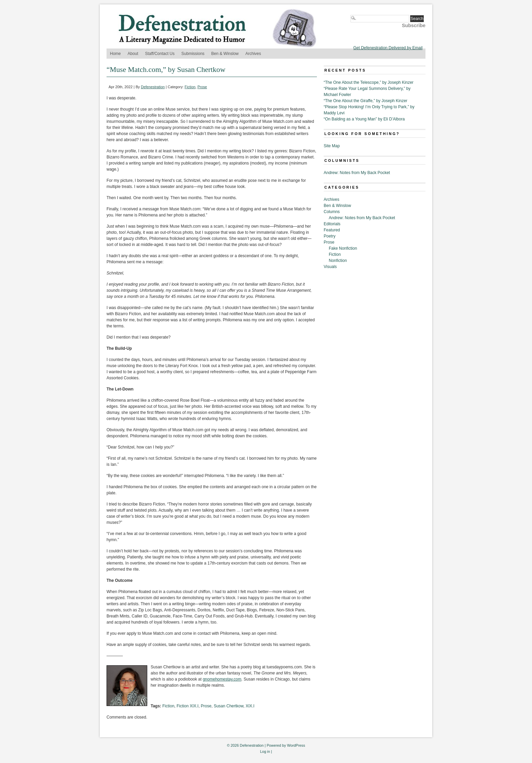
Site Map (332, 146)
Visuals (330, 267)
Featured (332, 230)
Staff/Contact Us (160, 54)
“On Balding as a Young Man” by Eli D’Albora (364, 119)
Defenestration (153, 87)
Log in (265, 751)
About (133, 54)
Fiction (190, 87)
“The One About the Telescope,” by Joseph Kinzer (369, 82)
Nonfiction (338, 261)
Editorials (332, 224)
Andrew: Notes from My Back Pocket (357, 173)
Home (115, 54)
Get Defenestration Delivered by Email (388, 48)
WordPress (296, 745)
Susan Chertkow (229, 706)
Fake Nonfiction (343, 248)
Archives (253, 54)
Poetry (330, 236)
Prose (202, 87)
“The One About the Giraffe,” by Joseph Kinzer (366, 101)
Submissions (193, 54)
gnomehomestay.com (222, 679)
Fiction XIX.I (187, 706)
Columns (332, 212)
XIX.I (250, 706)
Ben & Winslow (225, 54)
